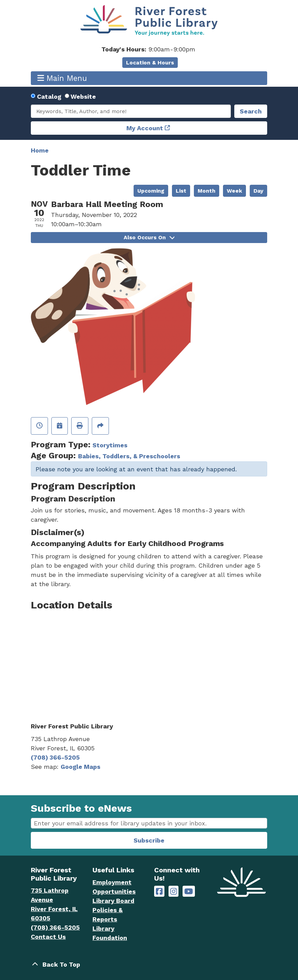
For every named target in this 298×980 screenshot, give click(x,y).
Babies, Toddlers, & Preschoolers (129, 456)
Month (207, 191)
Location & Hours (150, 63)
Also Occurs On (149, 237)
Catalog (49, 96)
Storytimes (110, 445)
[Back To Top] (149, 964)
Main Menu (62, 78)
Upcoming (151, 191)
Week (234, 191)
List (181, 191)
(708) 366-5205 (55, 757)
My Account (145, 128)
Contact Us (48, 937)
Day (258, 191)
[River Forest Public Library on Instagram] (174, 891)
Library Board (113, 901)
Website (83, 96)
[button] (148, 49)
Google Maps (80, 767)
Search (251, 111)
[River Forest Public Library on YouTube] (189, 891)
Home (40, 150)
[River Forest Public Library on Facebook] (159, 891)
